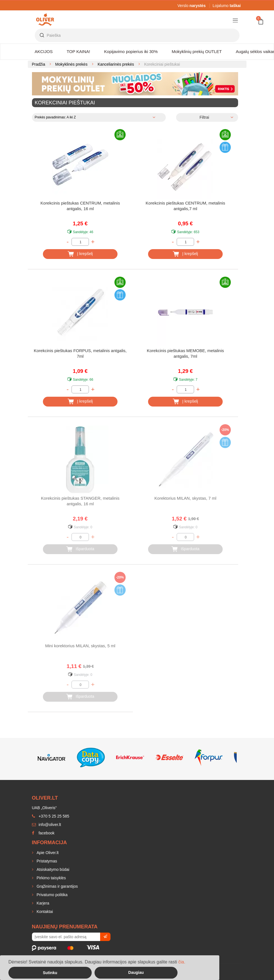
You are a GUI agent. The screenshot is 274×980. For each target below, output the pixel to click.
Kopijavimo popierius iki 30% (131, 51)
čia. (182, 962)
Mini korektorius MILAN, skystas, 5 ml (80, 646)
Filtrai (204, 117)
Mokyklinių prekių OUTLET (197, 51)
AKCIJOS (44, 51)
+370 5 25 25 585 (51, 816)
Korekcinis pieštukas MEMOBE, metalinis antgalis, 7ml (185, 353)
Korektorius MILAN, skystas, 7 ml (186, 498)
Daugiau (136, 972)
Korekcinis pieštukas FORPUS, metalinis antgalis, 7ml (80, 353)
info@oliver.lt (47, 825)
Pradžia (39, 64)
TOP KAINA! (79, 51)
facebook (43, 833)
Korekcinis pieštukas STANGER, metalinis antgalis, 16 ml (80, 501)
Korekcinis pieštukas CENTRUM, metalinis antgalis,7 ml (185, 206)
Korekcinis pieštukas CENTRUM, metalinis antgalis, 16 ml (80, 206)
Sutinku (50, 973)
